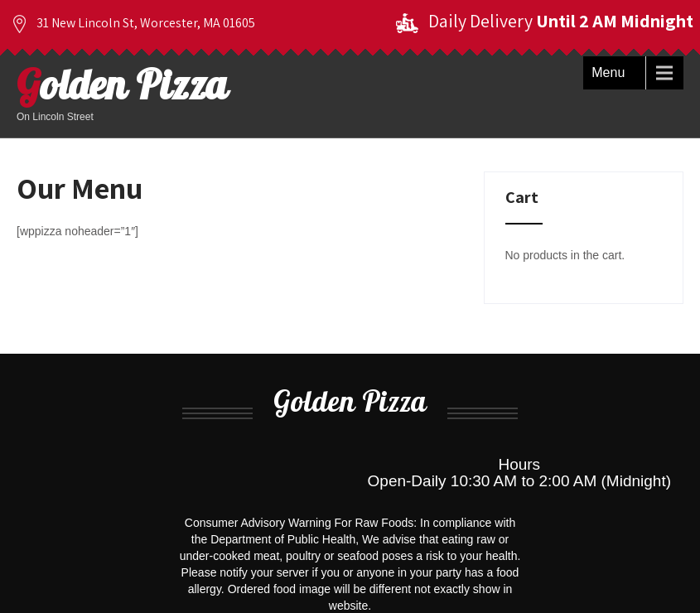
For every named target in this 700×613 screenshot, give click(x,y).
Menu (608, 72)
